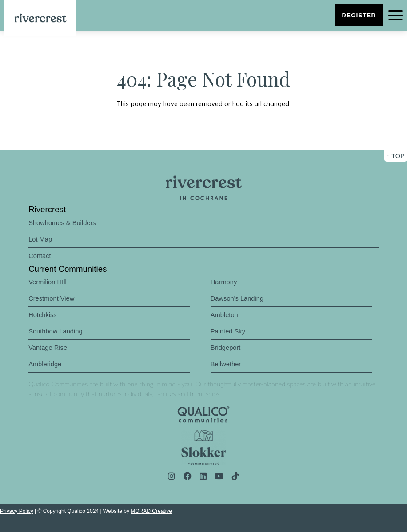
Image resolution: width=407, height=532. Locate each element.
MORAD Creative (151, 511)
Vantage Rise (48, 348)
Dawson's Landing (237, 298)
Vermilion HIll (48, 282)
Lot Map (40, 239)
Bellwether (226, 364)
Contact (40, 256)
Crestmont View (51, 298)
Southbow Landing (55, 331)
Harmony (224, 282)
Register (359, 15)
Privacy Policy (17, 511)
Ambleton (224, 315)
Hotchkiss (43, 315)
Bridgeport (226, 348)
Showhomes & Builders (62, 223)
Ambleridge (45, 364)
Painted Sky (228, 331)
